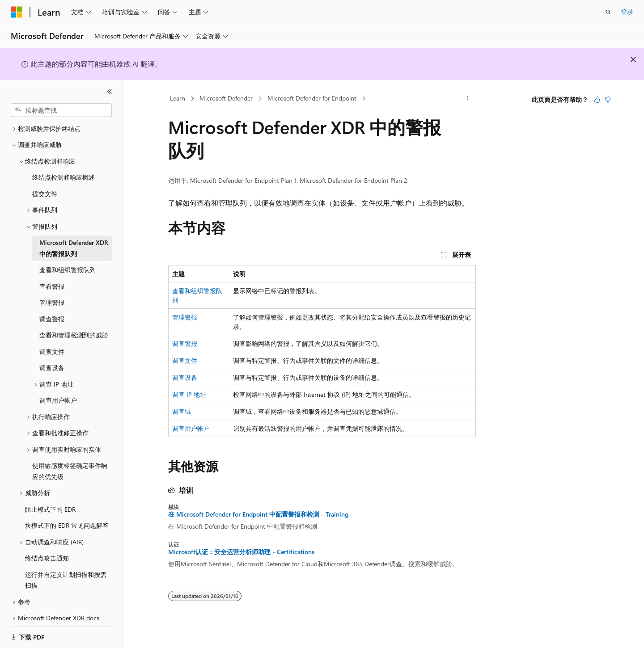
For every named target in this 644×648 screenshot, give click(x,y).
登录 (627, 11)
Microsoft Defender (226, 98)
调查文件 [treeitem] (52, 341)
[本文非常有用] (597, 100)
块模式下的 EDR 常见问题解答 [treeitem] (67, 515)
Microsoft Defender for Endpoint (312, 98)
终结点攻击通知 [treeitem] (47, 547)
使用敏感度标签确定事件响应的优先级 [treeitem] (70, 460)
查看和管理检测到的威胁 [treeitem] (74, 324)
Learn (178, 98)
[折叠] (110, 92)
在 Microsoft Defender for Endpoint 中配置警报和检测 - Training (258, 514)
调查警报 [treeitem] (52, 308)
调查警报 (185, 343)
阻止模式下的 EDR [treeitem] (50, 499)
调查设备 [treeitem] (52, 357)
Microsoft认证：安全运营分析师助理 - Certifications (241, 552)
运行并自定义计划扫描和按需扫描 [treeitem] (66, 569)
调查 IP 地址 (189, 394)
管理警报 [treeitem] (52, 292)
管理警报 (185, 317)
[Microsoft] (17, 12)
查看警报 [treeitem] (52, 276)
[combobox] (61, 110)
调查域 (182, 411)
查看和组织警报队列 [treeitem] (68, 259)
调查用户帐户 (191, 428)
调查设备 (185, 377)
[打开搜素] (608, 12)
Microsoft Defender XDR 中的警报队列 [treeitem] (74, 237)
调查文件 (185, 360)
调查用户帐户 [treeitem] (58, 389)
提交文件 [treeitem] (45, 183)
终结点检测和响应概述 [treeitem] (64, 166)
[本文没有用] (608, 100)
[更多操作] (468, 99)
